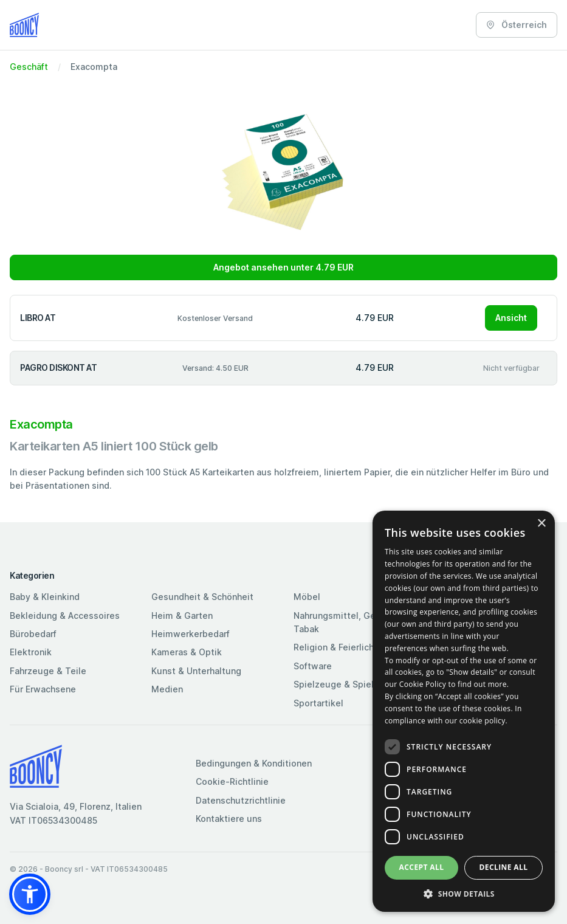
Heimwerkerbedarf (191, 634)
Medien (167, 689)
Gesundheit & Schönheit (202, 597)
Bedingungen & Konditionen (254, 763)
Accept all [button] (422, 867)
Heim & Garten (182, 615)
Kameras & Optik (187, 652)
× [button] (541, 524)
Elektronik (31, 652)
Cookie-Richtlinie (232, 781)
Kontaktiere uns (229, 819)
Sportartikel (318, 703)
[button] (30, 894)
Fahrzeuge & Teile (48, 671)
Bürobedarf (33, 634)
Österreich (517, 25)
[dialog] (464, 711)
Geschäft (29, 67)
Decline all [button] (504, 867)
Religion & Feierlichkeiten (347, 647)
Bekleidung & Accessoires (65, 615)
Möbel (307, 597)
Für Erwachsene (43, 689)
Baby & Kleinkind (45, 597)
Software (313, 666)
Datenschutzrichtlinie (241, 800)
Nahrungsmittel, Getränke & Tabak (352, 622)
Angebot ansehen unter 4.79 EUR (283, 267)
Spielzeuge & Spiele (336, 684)
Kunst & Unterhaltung (196, 671)
